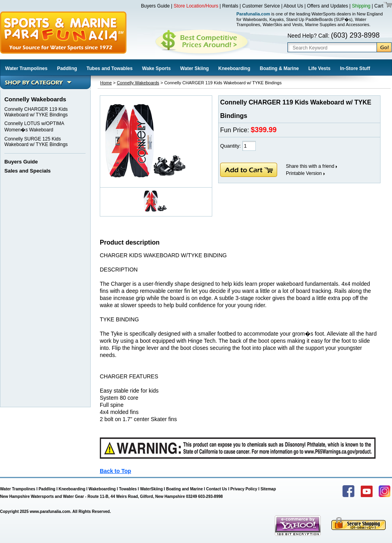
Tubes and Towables (110, 68)
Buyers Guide (155, 6)
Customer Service (261, 6)
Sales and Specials (28, 171)
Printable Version (304, 173)
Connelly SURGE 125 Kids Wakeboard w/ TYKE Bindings (36, 142)
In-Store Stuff (355, 68)
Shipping (361, 6)
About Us (293, 6)
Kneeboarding (234, 68)
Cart (378, 6)
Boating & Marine (279, 68)
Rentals (230, 6)
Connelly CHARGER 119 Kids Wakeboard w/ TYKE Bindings (36, 112)
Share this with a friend (310, 166)
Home (106, 83)
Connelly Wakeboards (138, 83)
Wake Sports (156, 68)
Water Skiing (194, 68)
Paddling (67, 68)
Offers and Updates (328, 6)
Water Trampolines (26, 68)
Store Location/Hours (196, 6)
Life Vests (320, 68)
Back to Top (115, 471)
